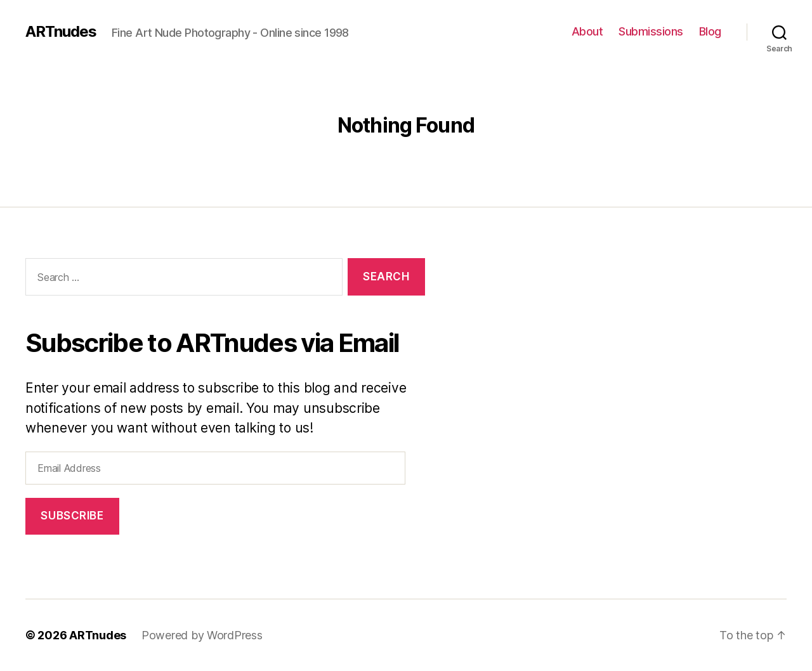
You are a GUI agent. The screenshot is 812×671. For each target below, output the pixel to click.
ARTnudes (61, 32)
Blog (710, 31)
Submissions (651, 31)
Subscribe (72, 516)
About (587, 31)
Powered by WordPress (202, 635)
